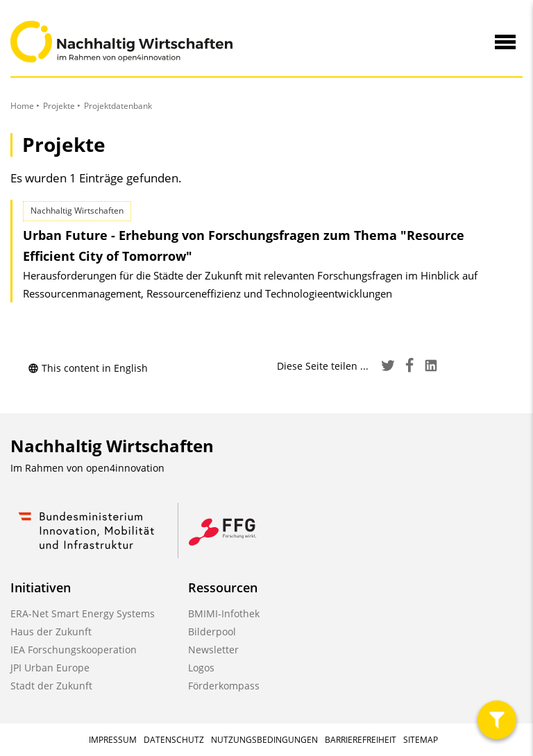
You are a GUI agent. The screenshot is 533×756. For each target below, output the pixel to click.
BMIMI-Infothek (224, 613)
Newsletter (213, 650)
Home (22, 106)
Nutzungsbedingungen (264, 740)
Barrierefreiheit (361, 740)
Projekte (59, 106)
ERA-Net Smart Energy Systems (83, 613)
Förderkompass (224, 686)
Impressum (113, 740)
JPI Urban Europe (50, 668)
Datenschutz (174, 740)
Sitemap (421, 740)
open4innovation (125, 468)
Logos (201, 668)
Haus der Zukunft (51, 632)
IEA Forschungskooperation (74, 650)
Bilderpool (212, 632)
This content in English (88, 368)
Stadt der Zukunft (51, 686)
